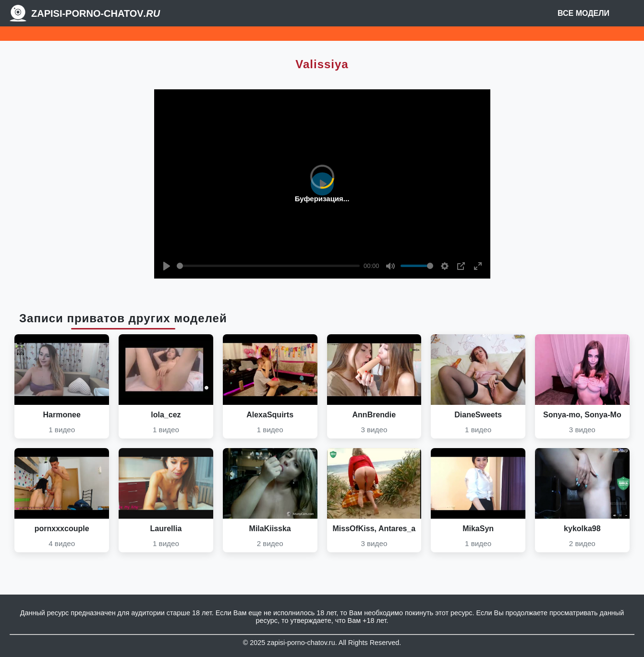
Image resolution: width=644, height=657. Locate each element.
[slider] (268, 266)
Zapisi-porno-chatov (96, 13)
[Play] (167, 266)
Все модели (583, 13)
